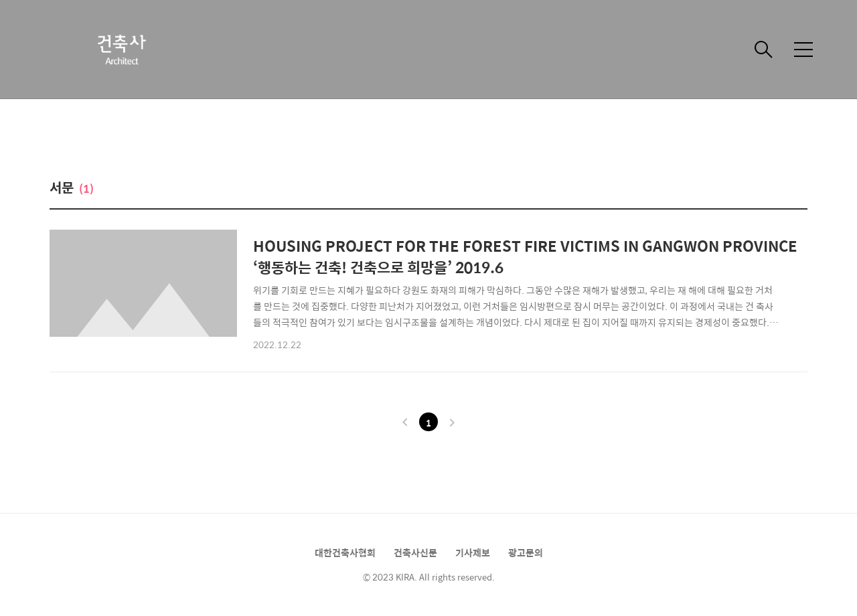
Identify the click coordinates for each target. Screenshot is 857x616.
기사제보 (473, 552)
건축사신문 (415, 552)
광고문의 (526, 552)
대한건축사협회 (345, 552)
